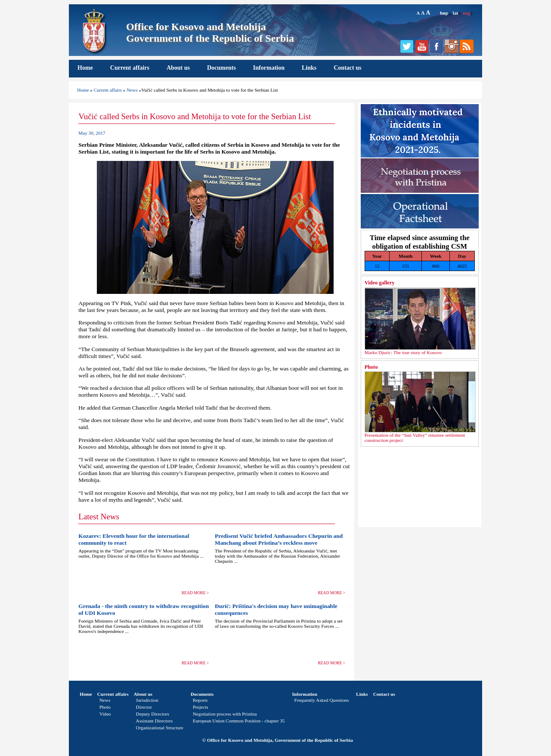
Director (144, 707)
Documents (221, 68)
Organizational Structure (160, 728)
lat (455, 13)
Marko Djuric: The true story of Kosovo (403, 352)
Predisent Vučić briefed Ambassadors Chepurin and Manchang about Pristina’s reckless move (279, 539)
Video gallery (380, 283)
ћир (444, 13)
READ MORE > (195, 593)
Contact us (347, 68)
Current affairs (130, 68)
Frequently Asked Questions (321, 700)
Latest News (99, 517)
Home (85, 68)
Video (105, 714)
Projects (201, 707)
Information (269, 68)
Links (309, 68)
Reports (200, 700)
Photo (371, 367)
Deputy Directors (153, 714)
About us (178, 68)
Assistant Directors (154, 721)
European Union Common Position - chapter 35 (239, 721)
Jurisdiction (147, 700)
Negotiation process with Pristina (225, 714)
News (132, 90)
